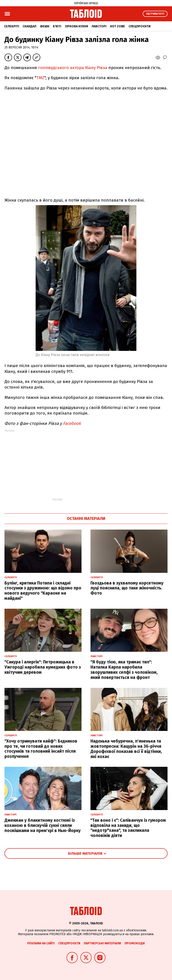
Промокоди (135, 943)
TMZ (40, 78)
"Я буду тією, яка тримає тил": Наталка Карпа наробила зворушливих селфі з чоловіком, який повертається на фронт (124, 670)
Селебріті (12, 26)
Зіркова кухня (76, 26)
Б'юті (57, 26)
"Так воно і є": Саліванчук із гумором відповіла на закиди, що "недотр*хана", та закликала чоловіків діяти (128, 828)
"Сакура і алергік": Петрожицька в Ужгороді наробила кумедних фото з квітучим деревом (43, 667)
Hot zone (117, 26)
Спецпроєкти (140, 26)
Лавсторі (99, 26)
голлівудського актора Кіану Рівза (73, 68)
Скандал (29, 26)
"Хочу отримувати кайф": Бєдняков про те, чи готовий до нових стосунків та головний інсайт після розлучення (41, 749)
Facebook (72, 423)
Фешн (45, 26)
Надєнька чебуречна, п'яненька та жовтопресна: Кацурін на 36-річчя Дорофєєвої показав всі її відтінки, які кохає (126, 749)
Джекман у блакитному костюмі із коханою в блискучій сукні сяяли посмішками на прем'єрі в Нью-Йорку (43, 825)
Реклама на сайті (41, 943)
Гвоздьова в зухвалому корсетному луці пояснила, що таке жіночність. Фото (127, 588)
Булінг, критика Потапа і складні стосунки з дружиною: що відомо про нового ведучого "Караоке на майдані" (43, 591)
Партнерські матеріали (102, 943)
